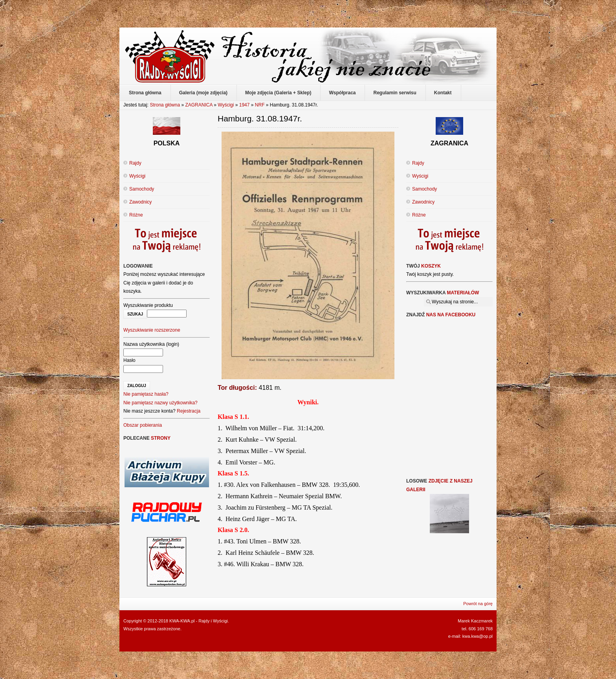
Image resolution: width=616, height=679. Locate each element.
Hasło (129, 360)
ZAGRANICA (199, 105)
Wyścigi (226, 105)
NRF (260, 105)
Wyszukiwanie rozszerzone (152, 330)
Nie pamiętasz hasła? (146, 394)
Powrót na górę (478, 604)
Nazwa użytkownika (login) (151, 344)
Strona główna (165, 105)
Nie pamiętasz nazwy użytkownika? (160, 403)
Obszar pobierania (143, 425)
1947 (245, 105)
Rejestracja (189, 411)
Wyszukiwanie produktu (148, 305)
